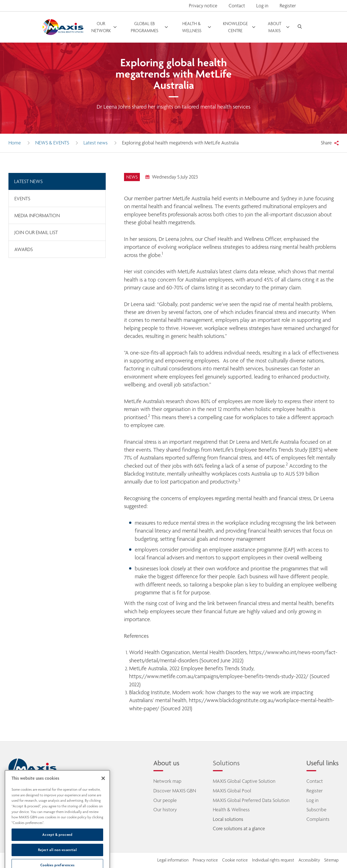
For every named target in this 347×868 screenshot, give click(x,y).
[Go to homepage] (63, 27)
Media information (37, 216)
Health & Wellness (231, 810)
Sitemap (331, 860)
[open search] (300, 27)
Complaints (318, 819)
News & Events (52, 143)
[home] (32, 768)
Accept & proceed (57, 850)
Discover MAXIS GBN (175, 791)
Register (315, 791)
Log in (312, 800)
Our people (165, 800)
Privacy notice (203, 6)
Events (22, 199)
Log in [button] (262, 6)
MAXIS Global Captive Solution (244, 781)
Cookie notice (235, 860)
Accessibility (309, 860)
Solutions (226, 763)
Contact (237, 6)
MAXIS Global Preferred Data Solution (251, 800)
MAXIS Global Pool (232, 791)
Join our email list (36, 232)
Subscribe (316, 810)
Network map (167, 781)
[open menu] (104, 27)
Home (15, 143)
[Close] (103, 794)
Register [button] (288, 6)
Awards (24, 249)
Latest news (96, 143)
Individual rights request (273, 860)
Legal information (173, 860)
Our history (165, 810)
